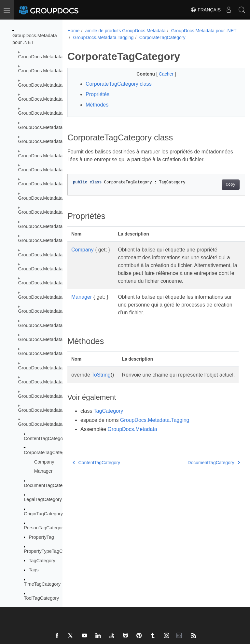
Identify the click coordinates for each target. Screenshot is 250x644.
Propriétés (97, 101)
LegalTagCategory (43, 499)
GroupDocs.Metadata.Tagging (49, 424)
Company (44, 462)
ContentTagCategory (45, 438)
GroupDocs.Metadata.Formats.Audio (56, 127)
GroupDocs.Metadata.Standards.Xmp (57, 396)
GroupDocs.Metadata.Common (51, 71)
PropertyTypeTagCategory (51, 551)
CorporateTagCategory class (119, 91)
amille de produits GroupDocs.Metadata (125, 31)
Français (206, 10)
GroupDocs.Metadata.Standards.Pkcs (58, 368)
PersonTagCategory (44, 528)
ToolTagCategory (41, 598)
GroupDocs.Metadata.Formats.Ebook (57, 184)
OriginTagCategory (43, 514)
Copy (218, 199)
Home (73, 31)
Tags (34, 570)
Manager (43, 471)
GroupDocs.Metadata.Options (49, 297)
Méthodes (97, 112)
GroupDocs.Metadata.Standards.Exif (56, 325)
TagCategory (42, 561)
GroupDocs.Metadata (41, 57)
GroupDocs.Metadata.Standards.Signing (60, 382)
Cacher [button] (160, 81)
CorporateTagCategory (48, 452)
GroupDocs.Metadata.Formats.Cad (55, 156)
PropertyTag (41, 537)
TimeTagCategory (42, 584)
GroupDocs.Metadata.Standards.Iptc (56, 353)
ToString (101, 397)
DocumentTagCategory (48, 485)
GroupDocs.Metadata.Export (48, 99)
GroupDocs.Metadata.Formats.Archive (58, 113)
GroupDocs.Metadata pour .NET (106, 37)
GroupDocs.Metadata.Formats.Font (55, 212)
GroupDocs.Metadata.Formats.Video (56, 283)
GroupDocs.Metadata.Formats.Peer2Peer (62, 255)
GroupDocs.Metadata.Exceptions (53, 85)
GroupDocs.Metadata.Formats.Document (61, 170)
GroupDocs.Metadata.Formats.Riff (54, 269)
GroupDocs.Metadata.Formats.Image (57, 226)
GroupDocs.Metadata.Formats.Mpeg (56, 240)
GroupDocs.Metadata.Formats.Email (56, 198)
